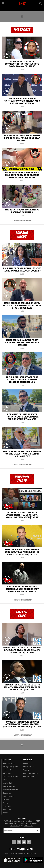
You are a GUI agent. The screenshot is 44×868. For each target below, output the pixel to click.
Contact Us (27, 763)
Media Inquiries (29, 777)
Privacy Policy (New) (10, 767)
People (5, 803)
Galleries (6, 800)
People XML (7, 806)
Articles (6, 780)
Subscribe (38, 831)
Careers (26, 770)
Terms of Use (8, 770)
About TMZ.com (9, 763)
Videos (5, 813)
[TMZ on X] (19, 842)
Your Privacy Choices (10, 777)
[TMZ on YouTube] (24, 842)
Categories (7, 793)
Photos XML (7, 810)
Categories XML (9, 796)
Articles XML (7, 783)
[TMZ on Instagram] (29, 842)
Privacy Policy (15, 826)
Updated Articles (9, 786)
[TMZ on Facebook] (14, 842)
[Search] (41, 3)
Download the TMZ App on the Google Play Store (33, 860)
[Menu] (3, 3)
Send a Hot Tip (29, 767)
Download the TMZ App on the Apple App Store (12, 860)
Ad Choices (7, 773)
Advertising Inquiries (31, 773)
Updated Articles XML (11, 790)
